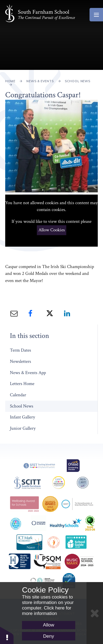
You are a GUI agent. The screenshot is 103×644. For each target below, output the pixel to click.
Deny (49, 636)
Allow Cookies (52, 230)
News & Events (40, 81)
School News (78, 81)
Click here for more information (47, 611)
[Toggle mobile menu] (96, 15)
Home (10, 81)
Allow (49, 625)
